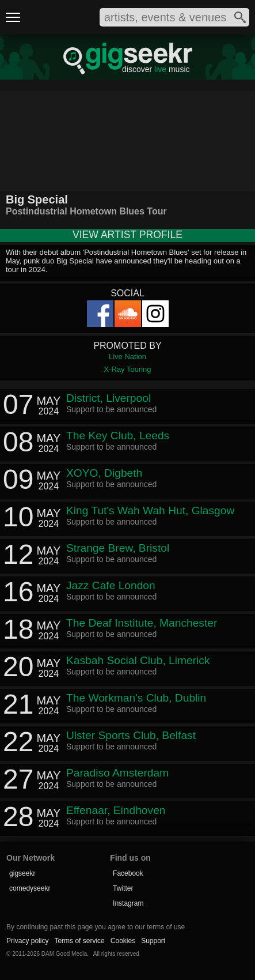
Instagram (128, 903)
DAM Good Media (64, 954)
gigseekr (22, 873)
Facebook (128, 873)
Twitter (123, 888)
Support (153, 941)
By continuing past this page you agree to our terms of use (96, 927)
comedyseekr (30, 888)
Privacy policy (27, 941)
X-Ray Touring (127, 369)
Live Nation (127, 357)
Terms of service (79, 941)
